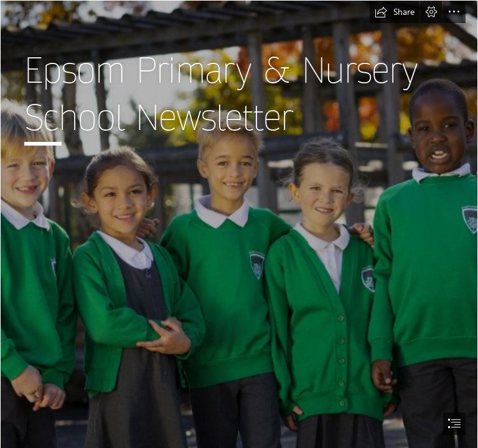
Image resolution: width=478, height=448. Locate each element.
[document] (239, 224)
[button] (395, 12)
